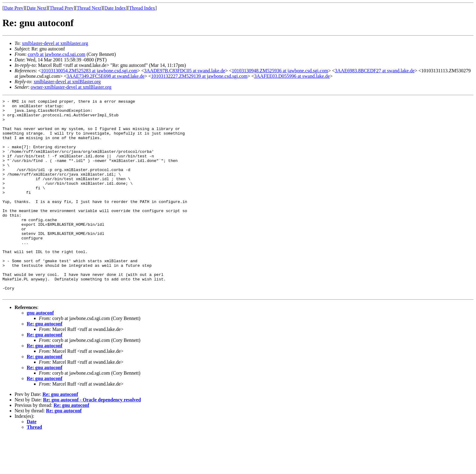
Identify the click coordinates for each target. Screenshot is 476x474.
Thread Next (89, 8)
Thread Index (142, 8)
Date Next (37, 8)
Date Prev (14, 8)
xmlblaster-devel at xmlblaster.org (55, 43)
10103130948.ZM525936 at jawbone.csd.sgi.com (280, 71)
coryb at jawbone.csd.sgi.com (56, 54)
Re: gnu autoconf (44, 363)
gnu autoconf (40, 352)
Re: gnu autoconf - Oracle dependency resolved (92, 439)
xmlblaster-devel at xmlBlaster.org (67, 82)
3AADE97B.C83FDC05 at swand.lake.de (184, 71)
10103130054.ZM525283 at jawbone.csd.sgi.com (89, 71)
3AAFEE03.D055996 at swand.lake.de (292, 76)
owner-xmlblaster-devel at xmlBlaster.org (71, 87)
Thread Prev (61, 8)
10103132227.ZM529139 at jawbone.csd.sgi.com (199, 76)
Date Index (115, 8)
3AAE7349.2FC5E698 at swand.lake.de (105, 76)
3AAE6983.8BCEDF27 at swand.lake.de (375, 71)
